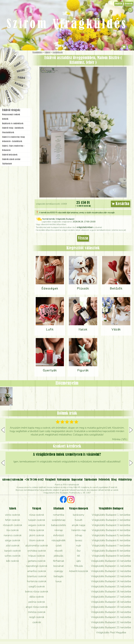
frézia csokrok (37, 530)
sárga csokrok (13, 540)
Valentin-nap (79, 530)
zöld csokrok (13, 546)
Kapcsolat (77, 480)
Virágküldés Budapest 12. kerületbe (111, 571)
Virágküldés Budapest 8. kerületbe (111, 551)
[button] (131, 430)
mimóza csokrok (37, 612)
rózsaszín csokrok (13, 525)
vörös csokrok (13, 515)
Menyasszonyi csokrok (11, 115)
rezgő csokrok (37, 617)
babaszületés (59, 525)
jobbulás (59, 556)
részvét (59, 551)
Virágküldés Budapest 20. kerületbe (111, 612)
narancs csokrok (13, 535)
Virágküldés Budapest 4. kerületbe (111, 530)
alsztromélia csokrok (37, 546)
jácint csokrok (37, 535)
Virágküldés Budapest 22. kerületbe (111, 622)
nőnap (79, 535)
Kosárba (121, 204)
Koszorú (19, 84)
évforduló (59, 535)
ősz (79, 551)
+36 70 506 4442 (34, 480)
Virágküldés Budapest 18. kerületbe (111, 602)
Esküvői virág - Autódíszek (13, 128)
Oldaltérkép (125, 480)
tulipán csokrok (37, 520)
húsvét (79, 520)
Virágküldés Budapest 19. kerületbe (111, 607)
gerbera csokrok (37, 561)
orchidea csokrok (37, 551)
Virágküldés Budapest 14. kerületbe (111, 581)
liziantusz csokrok (37, 576)
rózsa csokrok (37, 515)
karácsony (79, 515)
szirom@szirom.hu (13, 480)
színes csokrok (13, 556)
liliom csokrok (37, 540)
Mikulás (79, 566)
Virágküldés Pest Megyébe (111, 632)
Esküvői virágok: (11, 110)
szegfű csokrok (37, 586)
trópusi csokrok (37, 556)
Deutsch (129, 4)
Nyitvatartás (63, 480)
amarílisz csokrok (37, 571)
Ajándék (13, 59)
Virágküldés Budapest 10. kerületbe (111, 561)
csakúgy (59, 571)
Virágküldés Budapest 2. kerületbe (111, 520)
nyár (79, 546)
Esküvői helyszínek (10, 155)
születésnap (59, 520)
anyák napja (79, 525)
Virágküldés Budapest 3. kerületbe (111, 525)
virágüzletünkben (85, 227)
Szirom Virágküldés (67, 25)
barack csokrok (13, 551)
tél (79, 556)
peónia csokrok (37, 602)
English (119, 4)
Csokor (18, 64)
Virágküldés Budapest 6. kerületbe (111, 540)
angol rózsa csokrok (37, 607)
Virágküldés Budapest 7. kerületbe (111, 546)
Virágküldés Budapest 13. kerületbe (111, 576)
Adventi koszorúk (79, 571)
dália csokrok (37, 597)
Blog (114, 480)
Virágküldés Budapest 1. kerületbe (111, 515)
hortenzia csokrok (37, 581)
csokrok (37, 622)
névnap (59, 530)
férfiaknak (59, 561)
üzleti (59, 546)
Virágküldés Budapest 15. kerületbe (111, 586)
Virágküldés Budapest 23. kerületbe (111, 627)
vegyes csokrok (37, 525)
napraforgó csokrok (37, 566)
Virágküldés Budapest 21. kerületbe (111, 617)
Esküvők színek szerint (11, 159)
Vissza (83, 238)
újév (79, 561)
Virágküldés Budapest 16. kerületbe (111, 591)
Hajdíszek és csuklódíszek (13, 124)
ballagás (59, 576)
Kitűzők (5, 119)
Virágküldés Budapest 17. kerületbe (111, 597)
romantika (59, 515)
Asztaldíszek (58, 53)
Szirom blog (8, 96)
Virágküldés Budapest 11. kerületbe (111, 566)
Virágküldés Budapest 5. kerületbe (111, 535)
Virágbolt (15, 91)
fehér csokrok (13, 520)
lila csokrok (13, 530)
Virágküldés (37, 53)
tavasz (79, 540)
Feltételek (104, 480)
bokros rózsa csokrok (37, 591)
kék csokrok (13, 561)
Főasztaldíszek (8, 133)
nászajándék (59, 540)
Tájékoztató (7, 164)
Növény (21, 71)
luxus (59, 581)
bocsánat (59, 566)
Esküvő (47, 53)
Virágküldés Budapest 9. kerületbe (111, 556)
